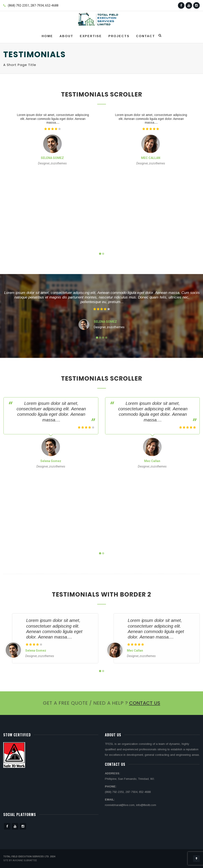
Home (47, 36)
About (66, 36)
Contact (146, 36)
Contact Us (145, 703)
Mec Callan (151, 158)
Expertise (91, 36)
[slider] (53, 129)
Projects (119, 36)
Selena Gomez (52, 158)
